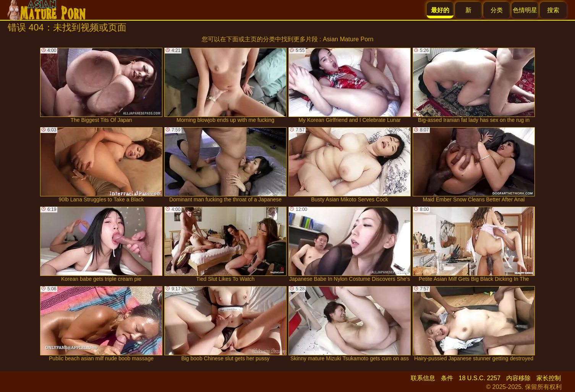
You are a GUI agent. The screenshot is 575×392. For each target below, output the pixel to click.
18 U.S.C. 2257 (480, 378)
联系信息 (423, 378)
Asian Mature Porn (348, 39)
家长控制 (549, 378)
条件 (447, 378)
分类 (497, 10)
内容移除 (518, 378)
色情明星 (525, 10)
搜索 (553, 10)
